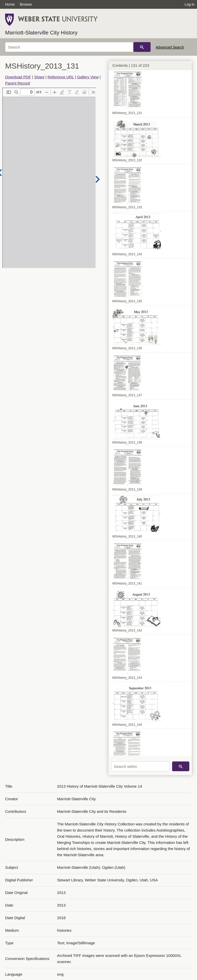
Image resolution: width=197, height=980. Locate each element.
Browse (26, 4)
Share (39, 77)
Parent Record (18, 83)
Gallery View (88, 77)
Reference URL (61, 77)
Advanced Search (170, 47)
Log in (190, 4)
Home (10, 4)
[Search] (69, 47)
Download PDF (18, 77)
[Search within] (140, 766)
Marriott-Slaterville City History (41, 32)
